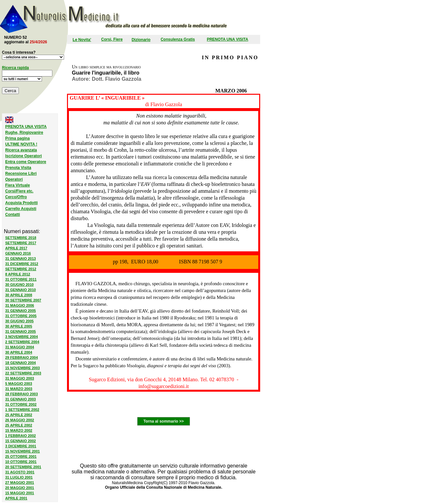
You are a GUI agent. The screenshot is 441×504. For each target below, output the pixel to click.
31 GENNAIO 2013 (20, 259)
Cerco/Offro (16, 197)
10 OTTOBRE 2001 (21, 462)
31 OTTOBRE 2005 (21, 316)
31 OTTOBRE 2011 (21, 279)
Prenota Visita (18, 168)
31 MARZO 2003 (19, 389)
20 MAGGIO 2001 (20, 488)
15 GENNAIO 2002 (20, 441)
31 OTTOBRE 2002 (21, 404)
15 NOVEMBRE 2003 (22, 368)
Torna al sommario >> (164, 421)
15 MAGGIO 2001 (20, 493)
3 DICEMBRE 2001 (21, 446)
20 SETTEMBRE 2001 (23, 467)
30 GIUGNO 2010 (19, 285)
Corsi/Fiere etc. (19, 191)
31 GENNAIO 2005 (20, 311)
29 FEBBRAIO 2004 (21, 357)
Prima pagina (17, 138)
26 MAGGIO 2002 (20, 420)
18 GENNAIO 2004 (20, 363)
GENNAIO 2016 (18, 253)
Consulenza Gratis (178, 39)
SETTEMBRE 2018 (21, 238)
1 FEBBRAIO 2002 (20, 436)
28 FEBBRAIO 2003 (21, 394)
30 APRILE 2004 (19, 352)
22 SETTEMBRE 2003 (23, 373)
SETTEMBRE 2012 (21, 269)
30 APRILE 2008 (19, 295)
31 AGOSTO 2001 (20, 472)
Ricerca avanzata (21, 150)
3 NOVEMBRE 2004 (21, 337)
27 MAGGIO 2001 (20, 483)
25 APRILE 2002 (19, 415)
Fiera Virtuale (18, 185)
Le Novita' (82, 40)
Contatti (13, 215)
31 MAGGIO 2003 (20, 378)
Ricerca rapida (15, 68)
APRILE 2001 (16, 498)
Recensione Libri (21, 174)
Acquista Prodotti (21, 203)
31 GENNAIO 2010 (20, 290)
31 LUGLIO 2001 (19, 477)
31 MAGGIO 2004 (20, 347)
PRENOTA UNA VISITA (227, 39)
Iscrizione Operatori (24, 156)
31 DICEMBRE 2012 (22, 264)
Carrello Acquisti (21, 209)
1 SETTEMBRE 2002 (22, 410)
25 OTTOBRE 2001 (21, 456)
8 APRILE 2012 (18, 274)
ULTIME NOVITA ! (21, 144)
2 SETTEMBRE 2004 (22, 342)
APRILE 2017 (16, 248)
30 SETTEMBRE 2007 (23, 300)
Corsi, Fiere (112, 39)
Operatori (14, 179)
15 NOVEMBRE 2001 (22, 451)
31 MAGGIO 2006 (20, 305)
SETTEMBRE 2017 (21, 243)
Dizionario (141, 40)
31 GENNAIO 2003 (20, 399)
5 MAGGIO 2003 (19, 384)
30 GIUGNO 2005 (19, 321)
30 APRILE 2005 (19, 326)
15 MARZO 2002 (19, 430)
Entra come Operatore (26, 162)
